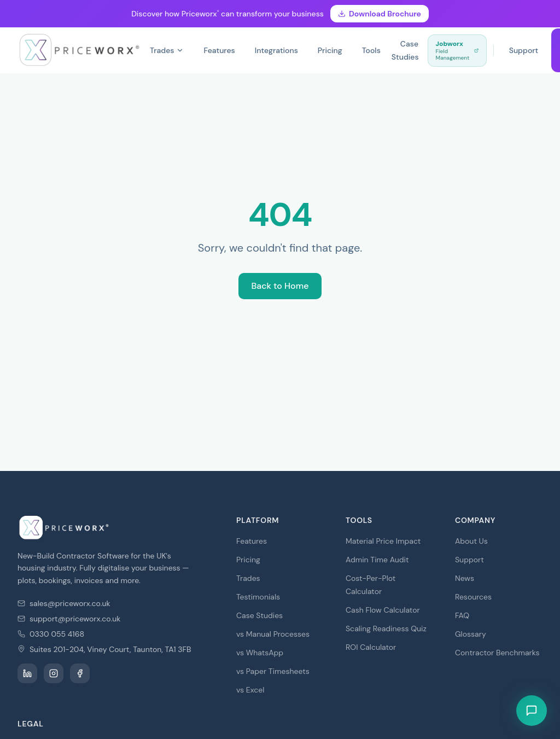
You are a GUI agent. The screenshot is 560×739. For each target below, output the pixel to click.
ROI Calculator (371, 647)
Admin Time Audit (377, 560)
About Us (471, 541)
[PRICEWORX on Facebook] (80, 673)
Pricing (330, 50)
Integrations (276, 50)
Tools (371, 50)
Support (524, 50)
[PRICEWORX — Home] (79, 50)
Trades (167, 50)
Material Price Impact (383, 541)
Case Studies (405, 50)
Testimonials (258, 597)
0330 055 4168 (57, 634)
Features (219, 50)
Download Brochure (380, 14)
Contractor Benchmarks (497, 653)
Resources (473, 597)
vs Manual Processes (273, 634)
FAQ (462, 615)
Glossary (471, 634)
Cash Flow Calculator (383, 610)
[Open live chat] (532, 711)
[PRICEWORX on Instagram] (54, 673)
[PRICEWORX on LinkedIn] (27, 673)
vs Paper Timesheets (273, 671)
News (465, 578)
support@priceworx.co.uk (75, 619)
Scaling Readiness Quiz (386, 629)
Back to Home (280, 286)
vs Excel (250, 690)
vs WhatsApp (260, 653)
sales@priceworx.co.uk (70, 603)
